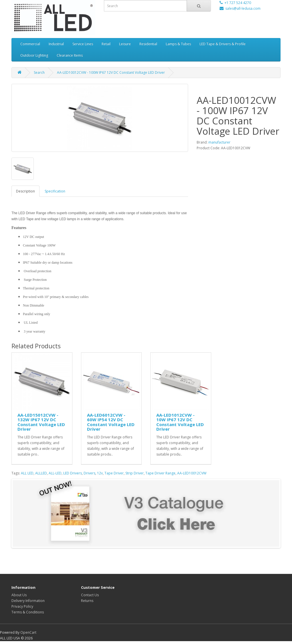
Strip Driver (135, 473)
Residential (148, 44)
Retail (106, 44)
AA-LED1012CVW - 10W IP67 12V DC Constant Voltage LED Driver (180, 422)
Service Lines (83, 44)
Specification (55, 191)
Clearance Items (70, 55)
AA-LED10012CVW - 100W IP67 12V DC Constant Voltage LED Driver (111, 72)
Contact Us (90, 595)
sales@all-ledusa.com (243, 8)
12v (100, 473)
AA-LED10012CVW (192, 473)
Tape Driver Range (160, 473)
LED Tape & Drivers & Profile (223, 44)
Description (25, 191)
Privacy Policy (22, 606)
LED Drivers (73, 473)
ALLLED (41, 473)
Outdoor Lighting (34, 55)
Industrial (56, 44)
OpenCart (28, 632)
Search (39, 72)
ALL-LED (55, 473)
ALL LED (27, 473)
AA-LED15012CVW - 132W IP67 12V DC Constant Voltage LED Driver (41, 422)
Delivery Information (28, 601)
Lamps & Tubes (178, 44)
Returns (87, 601)
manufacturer (219, 142)
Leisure (125, 44)
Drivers (89, 473)
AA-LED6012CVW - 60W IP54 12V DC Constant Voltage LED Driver (111, 422)
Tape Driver (114, 473)
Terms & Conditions (28, 612)
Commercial (30, 44)
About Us (19, 595)
